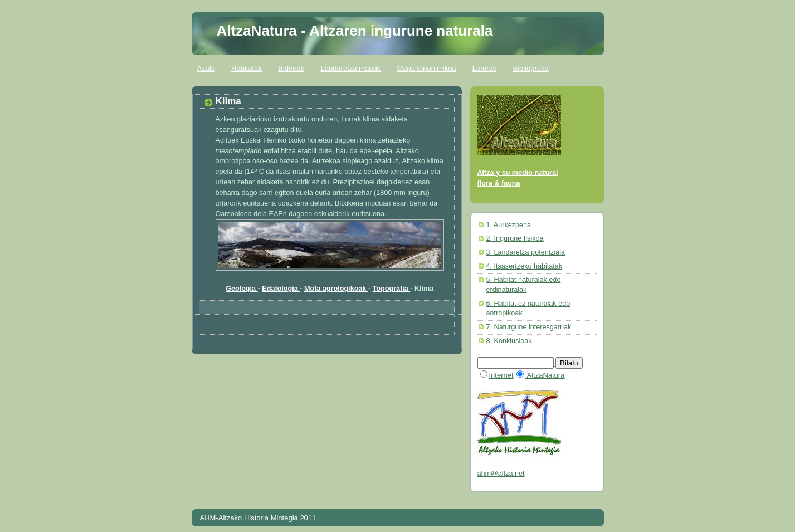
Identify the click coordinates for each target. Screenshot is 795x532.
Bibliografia (530, 68)
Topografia (392, 289)
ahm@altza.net (501, 474)
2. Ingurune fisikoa (515, 238)
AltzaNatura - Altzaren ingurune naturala (355, 31)
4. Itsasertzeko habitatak (525, 266)
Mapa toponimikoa (426, 68)
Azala (206, 68)
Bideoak (291, 68)
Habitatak (247, 68)
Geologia (242, 289)
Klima (228, 101)
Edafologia (281, 289)
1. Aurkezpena (509, 225)
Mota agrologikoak (336, 289)
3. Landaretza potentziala (526, 252)
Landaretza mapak (350, 68)
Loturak (484, 68)
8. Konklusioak (509, 341)
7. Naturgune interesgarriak (529, 327)
